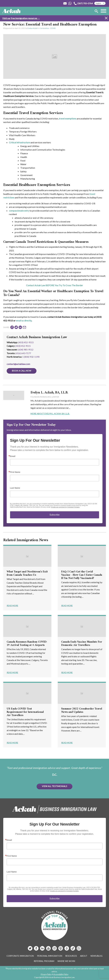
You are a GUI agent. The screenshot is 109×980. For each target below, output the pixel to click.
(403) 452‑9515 (23, 346)
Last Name (15, 488)
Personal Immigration (50, 956)
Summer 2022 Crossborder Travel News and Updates (82, 710)
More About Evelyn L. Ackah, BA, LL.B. (50, 414)
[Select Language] (100, 3)
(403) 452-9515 (26, 342)
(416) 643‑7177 (23, 353)
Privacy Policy (46, 974)
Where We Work (66, 961)
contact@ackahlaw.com (18, 364)
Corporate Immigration (20, 956)
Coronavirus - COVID (48, 28)
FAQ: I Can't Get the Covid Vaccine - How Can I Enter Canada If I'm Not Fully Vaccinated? (82, 575)
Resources (71, 956)
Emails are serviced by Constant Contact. (65, 507)
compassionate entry (19, 211)
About (84, 956)
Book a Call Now (22, 371)
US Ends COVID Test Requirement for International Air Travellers (25, 712)
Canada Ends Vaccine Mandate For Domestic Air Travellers (82, 644)
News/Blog (97, 956)
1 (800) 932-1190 (31, 357)
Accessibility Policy (61, 974)
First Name (15, 472)
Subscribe (54, 515)
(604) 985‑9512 (26, 350)
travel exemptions (68, 118)
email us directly (24, 321)
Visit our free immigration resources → (21, 18)
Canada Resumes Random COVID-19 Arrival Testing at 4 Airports (27, 644)
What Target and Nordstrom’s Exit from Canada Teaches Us (27, 573)
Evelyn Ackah (33, 28)
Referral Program (44, 961)
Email (13, 456)
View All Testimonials (54, 786)
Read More (12, 606)
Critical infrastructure (20, 142)
